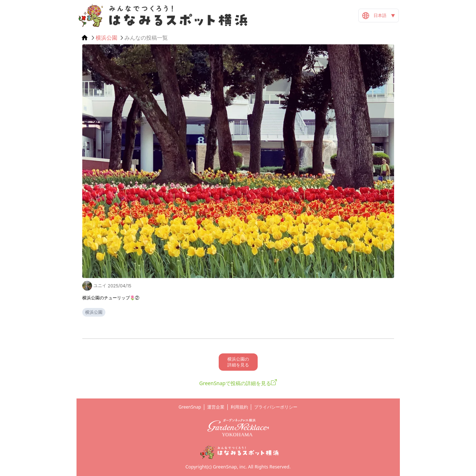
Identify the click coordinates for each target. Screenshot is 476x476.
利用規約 (239, 407)
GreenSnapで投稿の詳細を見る (235, 383)
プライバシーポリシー (276, 407)
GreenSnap (190, 407)
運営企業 (216, 407)
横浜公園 (106, 38)
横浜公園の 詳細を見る (238, 362)
